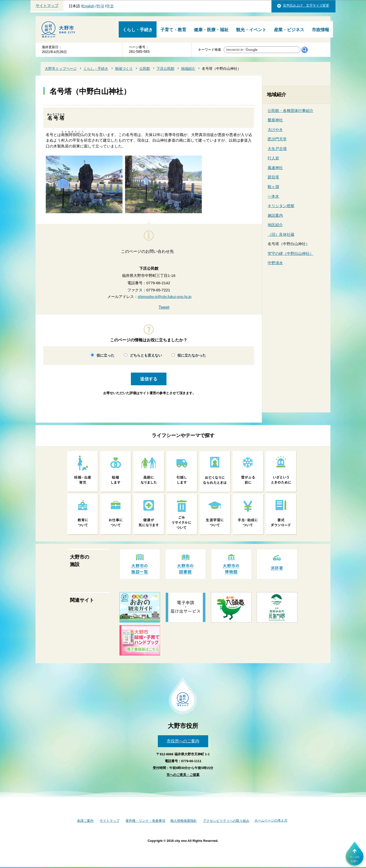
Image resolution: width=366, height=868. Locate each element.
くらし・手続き (138, 30)
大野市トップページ (61, 69)
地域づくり (124, 69)
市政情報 (321, 30)
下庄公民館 (165, 69)
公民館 (145, 69)
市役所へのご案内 (183, 741)
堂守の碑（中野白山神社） (291, 253)
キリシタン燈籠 (281, 206)
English (88, 6)
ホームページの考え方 (271, 820)
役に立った (105, 355)
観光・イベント (251, 30)
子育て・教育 (173, 30)
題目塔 (273, 177)
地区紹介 (275, 225)
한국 (100, 6)
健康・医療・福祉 (211, 30)
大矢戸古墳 (277, 149)
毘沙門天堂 (277, 139)
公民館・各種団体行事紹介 (291, 111)
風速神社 (275, 168)
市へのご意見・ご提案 (183, 775)
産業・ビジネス (289, 30)
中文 (110, 6)
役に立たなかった (192, 355)
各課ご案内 (85, 821)
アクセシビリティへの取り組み (226, 821)
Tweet (164, 307)
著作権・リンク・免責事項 (145, 821)
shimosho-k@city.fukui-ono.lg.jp (165, 297)
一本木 (273, 196)
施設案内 (275, 215)
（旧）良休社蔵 (281, 234)
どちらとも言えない (146, 355)
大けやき (275, 130)
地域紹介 (188, 69)
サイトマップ (47, 6)
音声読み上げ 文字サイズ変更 (306, 5)
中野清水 (275, 263)
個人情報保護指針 (184, 821)
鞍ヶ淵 (273, 187)
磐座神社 (275, 120)
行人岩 (273, 158)
